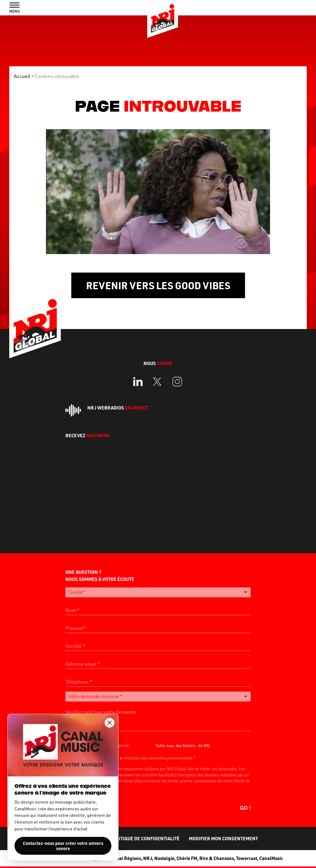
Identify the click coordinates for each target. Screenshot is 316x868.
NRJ (148, 858)
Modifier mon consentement (223, 838)
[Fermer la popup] (110, 723)
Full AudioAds (293, 8)
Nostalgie (164, 858)
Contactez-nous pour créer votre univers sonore (63, 846)
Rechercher (283, 8)
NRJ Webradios (118, 408)
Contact (303, 8)
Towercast (247, 858)
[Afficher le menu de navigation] (15, 8)
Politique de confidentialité (145, 838)
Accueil (22, 76)
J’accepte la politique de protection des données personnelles (132, 757)
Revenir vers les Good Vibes (158, 285)
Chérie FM (187, 858)
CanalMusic (271, 858)
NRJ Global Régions (120, 858)
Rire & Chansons (217, 858)
